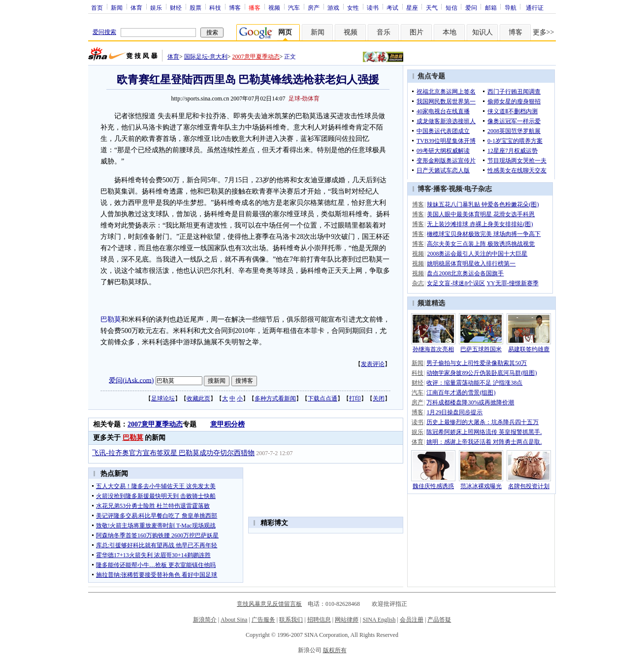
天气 (432, 7)
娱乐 (156, 7)
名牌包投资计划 (529, 486)
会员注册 (412, 620)
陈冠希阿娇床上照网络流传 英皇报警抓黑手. (484, 432)
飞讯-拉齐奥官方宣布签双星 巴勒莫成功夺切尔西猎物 (173, 453)
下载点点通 (322, 398)
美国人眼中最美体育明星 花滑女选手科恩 (481, 214)
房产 (314, 7)
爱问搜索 (104, 32)
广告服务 (263, 620)
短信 (451, 7)
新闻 (117, 7)
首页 (97, 7)
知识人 (483, 32)
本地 (450, 32)
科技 (215, 7)
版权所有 (335, 650)
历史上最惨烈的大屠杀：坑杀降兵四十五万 (483, 422)
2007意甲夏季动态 (256, 57)
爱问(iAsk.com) (131, 380)
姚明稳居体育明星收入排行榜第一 (471, 264)
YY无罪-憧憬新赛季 (512, 283)
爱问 (471, 7)
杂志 (418, 283)
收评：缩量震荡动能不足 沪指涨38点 (474, 383)
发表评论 (373, 364)
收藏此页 (198, 398)
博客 (235, 7)
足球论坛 (163, 398)
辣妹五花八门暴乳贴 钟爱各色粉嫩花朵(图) (483, 204)
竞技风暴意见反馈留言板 (269, 604)
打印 (355, 398)
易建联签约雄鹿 (529, 349)
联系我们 (291, 620)
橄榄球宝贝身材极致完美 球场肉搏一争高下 (484, 234)
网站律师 (347, 620)
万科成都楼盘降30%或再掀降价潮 (470, 402)
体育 (136, 7)
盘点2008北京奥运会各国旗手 (465, 273)
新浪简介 (205, 620)
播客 (440, 189)
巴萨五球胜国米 (481, 349)
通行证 (535, 7)
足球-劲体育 (304, 99)
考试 (392, 7)
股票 (195, 7)
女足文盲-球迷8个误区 (456, 283)
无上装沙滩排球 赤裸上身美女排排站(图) (480, 224)
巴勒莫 (111, 319)
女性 (353, 7)
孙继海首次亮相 (433, 349)
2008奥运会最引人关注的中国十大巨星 (477, 254)
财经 (176, 7)
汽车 (294, 7)
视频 (274, 7)
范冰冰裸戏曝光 (481, 486)
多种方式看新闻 (275, 398)
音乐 (384, 32)
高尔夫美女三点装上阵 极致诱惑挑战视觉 (481, 244)
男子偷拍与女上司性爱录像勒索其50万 (477, 363)
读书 (373, 7)
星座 (412, 7)
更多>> (544, 32)
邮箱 (491, 7)
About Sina (234, 620)
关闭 (379, 398)
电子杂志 (478, 189)
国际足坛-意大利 (206, 57)
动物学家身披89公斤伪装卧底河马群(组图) (482, 373)
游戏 (333, 7)
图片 (417, 32)
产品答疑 (439, 620)
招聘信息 (319, 620)
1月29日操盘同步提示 (454, 412)
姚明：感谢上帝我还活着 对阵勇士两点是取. (484, 442)
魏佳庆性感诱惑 (433, 486)
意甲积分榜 (227, 424)
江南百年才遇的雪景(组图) (461, 393)
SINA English (379, 620)
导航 (511, 7)
